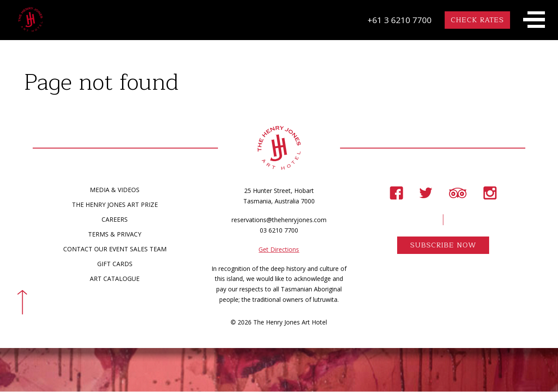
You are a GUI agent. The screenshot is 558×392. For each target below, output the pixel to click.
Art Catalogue (115, 279)
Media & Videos (115, 190)
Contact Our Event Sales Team (115, 249)
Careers (115, 220)
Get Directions (279, 250)
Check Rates (477, 20)
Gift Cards (115, 264)
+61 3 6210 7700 (400, 20)
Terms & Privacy (115, 235)
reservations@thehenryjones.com (279, 221)
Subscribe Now (443, 246)
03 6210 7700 (279, 231)
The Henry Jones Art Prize (115, 205)
